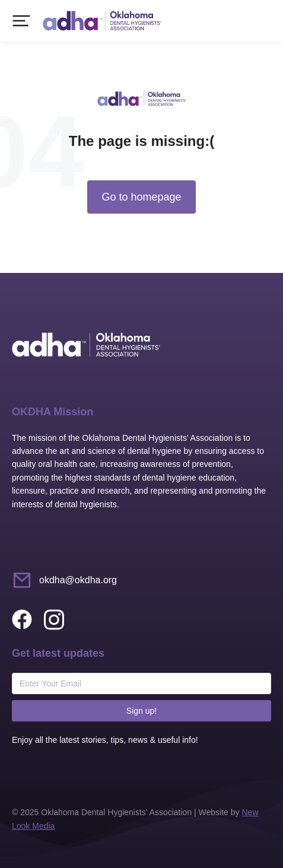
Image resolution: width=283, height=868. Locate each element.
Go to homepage (141, 197)
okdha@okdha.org (78, 580)
